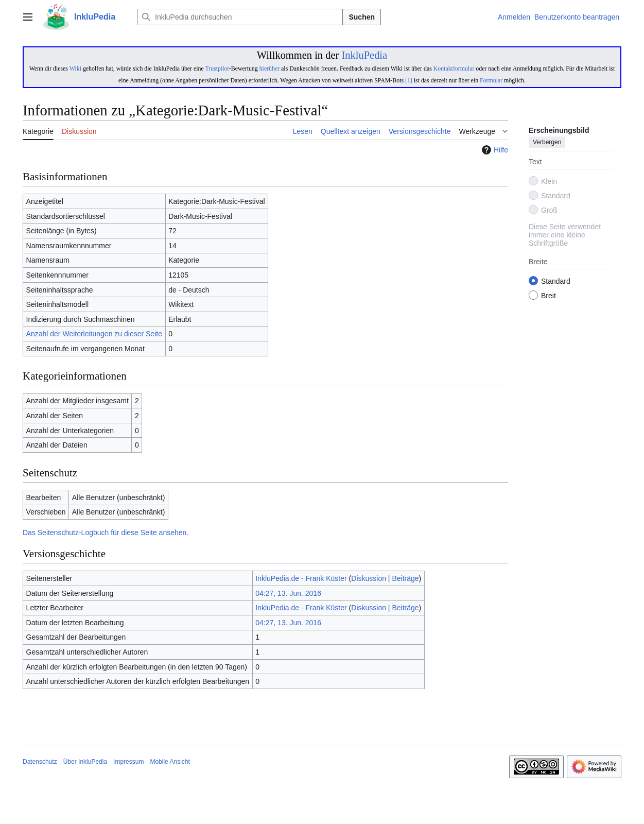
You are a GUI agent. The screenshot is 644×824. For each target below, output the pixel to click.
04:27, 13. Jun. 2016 (288, 593)
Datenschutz (40, 762)
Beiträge (405, 578)
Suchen (362, 17)
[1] (409, 80)
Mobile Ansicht (170, 762)
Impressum (128, 762)
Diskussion (369, 578)
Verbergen (547, 143)
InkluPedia (364, 55)
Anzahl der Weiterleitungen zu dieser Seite (94, 334)
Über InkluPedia (85, 762)
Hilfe (494, 150)
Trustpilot (217, 68)
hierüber (269, 68)
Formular (491, 80)
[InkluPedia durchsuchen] (240, 17)
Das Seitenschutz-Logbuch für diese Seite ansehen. (106, 533)
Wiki (75, 68)
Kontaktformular (454, 68)
